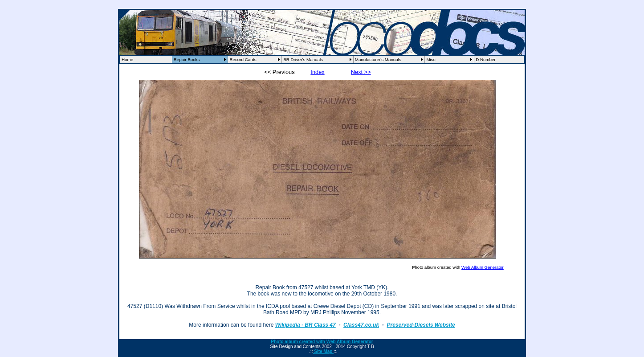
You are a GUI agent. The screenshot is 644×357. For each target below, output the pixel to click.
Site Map (323, 351)
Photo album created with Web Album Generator (322, 342)
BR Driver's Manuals (303, 59)
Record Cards (243, 59)
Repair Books (187, 59)
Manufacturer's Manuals (378, 59)
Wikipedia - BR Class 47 (306, 325)
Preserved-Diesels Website (421, 325)
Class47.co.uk (361, 325)
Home (127, 59)
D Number (486, 59)
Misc (431, 59)
